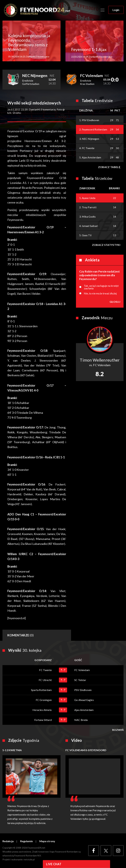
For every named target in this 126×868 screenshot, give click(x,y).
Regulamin (26, 841)
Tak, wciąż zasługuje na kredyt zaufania (101, 287)
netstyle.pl (29, 859)
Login (116, 10)
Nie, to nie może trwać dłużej (100, 293)
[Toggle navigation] (103, 10)
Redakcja (8, 841)
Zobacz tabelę (109, 167)
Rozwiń (118, 730)
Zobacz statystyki (106, 245)
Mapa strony (47, 841)
